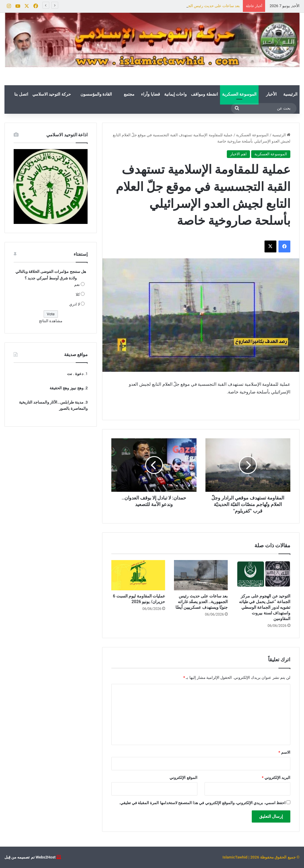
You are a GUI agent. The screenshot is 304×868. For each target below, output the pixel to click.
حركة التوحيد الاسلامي (52, 94)
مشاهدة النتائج (51, 321)
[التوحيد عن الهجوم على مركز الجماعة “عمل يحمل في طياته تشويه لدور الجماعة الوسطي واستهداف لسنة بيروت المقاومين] (263, 575)
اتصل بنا (21, 94)
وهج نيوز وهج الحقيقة (66, 388)
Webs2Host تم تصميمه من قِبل (30, 857)
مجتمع (129, 94)
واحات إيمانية (175, 94)
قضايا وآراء (150, 94)
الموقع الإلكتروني (183, 778)
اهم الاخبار (238, 154)
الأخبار (271, 94)
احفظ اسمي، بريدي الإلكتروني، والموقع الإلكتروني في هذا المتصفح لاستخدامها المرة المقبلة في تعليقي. (202, 803)
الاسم (284, 752)
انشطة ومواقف (204, 94)
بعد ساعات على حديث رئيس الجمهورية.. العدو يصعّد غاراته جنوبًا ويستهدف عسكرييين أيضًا (202, 602)
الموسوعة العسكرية (239, 94)
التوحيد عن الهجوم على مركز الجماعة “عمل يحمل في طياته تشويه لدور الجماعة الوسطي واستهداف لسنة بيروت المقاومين (265, 607)
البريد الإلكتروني (276, 778)
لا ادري (75, 304)
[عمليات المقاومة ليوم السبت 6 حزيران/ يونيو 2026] (138, 575)
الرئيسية (290, 94)
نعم (77, 285)
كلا (78, 294)
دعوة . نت (75, 374)
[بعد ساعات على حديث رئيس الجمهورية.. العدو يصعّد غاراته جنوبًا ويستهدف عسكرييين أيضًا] (201, 575)
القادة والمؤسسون (96, 94)
